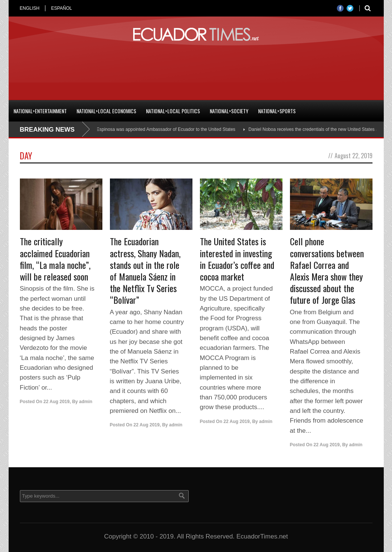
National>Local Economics (106, 111)
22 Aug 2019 (57, 402)
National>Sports (277, 111)
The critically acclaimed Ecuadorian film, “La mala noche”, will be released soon (55, 259)
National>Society (229, 111)
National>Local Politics (173, 111)
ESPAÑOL (62, 8)
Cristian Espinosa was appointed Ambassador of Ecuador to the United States (159, 129)
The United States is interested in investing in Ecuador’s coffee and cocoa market (237, 259)
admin (86, 402)
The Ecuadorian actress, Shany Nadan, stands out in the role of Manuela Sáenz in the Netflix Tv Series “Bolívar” (145, 270)
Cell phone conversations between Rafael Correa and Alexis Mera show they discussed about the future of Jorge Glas (327, 270)
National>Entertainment (40, 111)
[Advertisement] (196, 69)
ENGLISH (30, 8)
